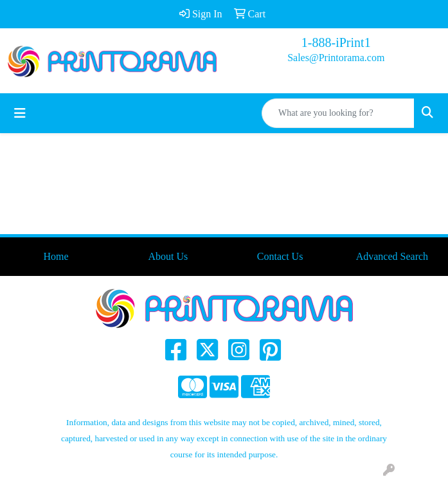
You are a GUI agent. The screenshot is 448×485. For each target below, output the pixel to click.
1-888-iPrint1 (336, 42)
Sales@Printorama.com (336, 58)
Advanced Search (392, 256)
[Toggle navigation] (20, 113)
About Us (168, 256)
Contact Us (280, 256)
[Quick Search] (338, 113)
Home (56, 256)
